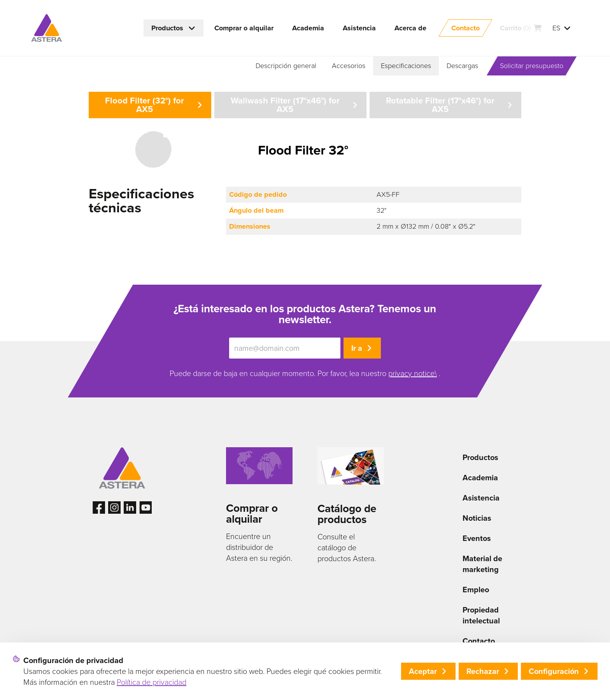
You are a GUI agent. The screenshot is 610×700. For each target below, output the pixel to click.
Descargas (462, 66)
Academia (480, 478)
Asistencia (481, 498)
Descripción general (286, 66)
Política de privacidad (152, 682)
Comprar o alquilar (252, 514)
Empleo (476, 590)
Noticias (477, 518)
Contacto (479, 641)
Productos (480, 457)
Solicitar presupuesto (532, 66)
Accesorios (349, 66)
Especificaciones (406, 66)
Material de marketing (482, 564)
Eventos (477, 538)
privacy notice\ (413, 373)
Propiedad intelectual (481, 615)
